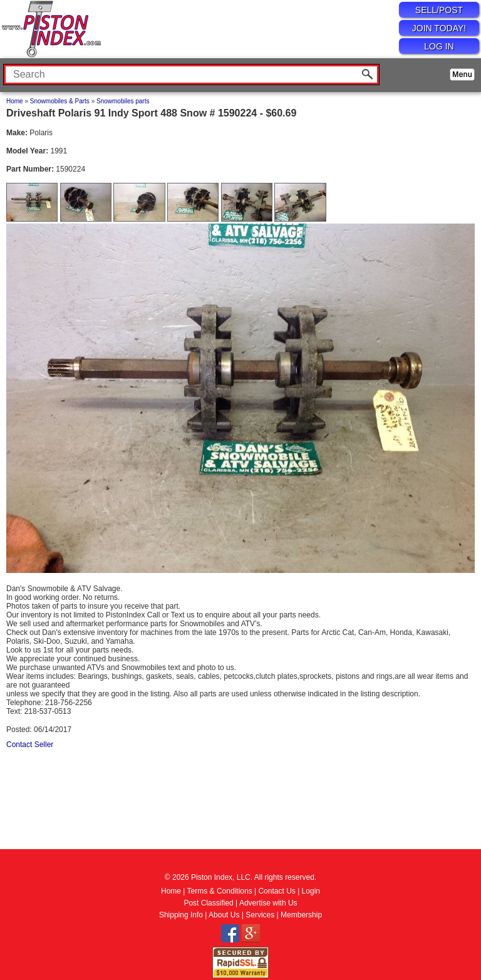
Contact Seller (30, 745)
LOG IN (439, 46)
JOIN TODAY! (439, 28)
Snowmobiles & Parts (60, 101)
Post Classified (208, 903)
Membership (301, 915)
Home (15, 101)
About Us (224, 915)
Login (311, 891)
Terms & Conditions (220, 891)
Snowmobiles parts (123, 101)
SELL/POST (439, 10)
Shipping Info (181, 915)
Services (260, 915)
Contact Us (277, 891)
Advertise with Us (268, 903)
